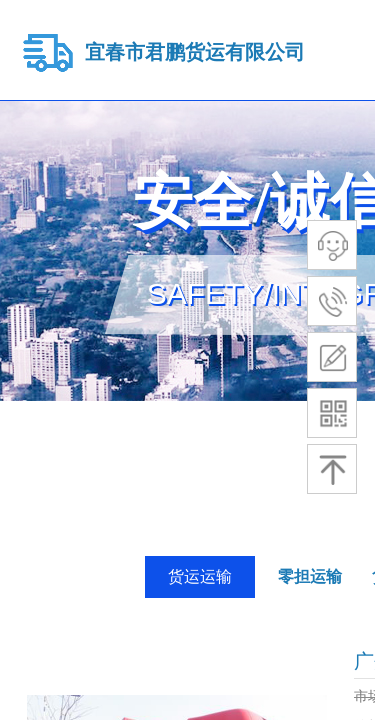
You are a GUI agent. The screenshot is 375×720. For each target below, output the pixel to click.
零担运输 (310, 576)
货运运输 (200, 576)
